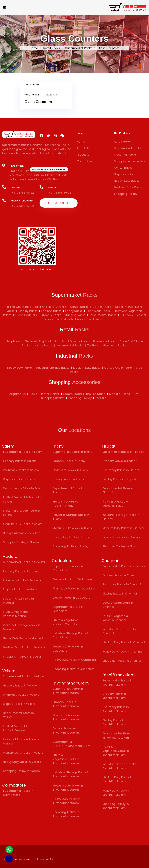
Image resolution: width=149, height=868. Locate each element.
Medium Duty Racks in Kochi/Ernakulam (118, 779)
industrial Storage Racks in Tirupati (121, 517)
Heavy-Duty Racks (127, 181)
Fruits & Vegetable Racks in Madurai (16, 614)
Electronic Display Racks (41, 341)
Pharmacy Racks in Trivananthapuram (66, 717)
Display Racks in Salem (19, 479)
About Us (83, 148)
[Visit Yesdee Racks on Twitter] (48, 136)
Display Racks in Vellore (19, 704)
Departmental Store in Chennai (118, 605)
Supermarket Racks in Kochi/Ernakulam (118, 683)
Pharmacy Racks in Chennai (122, 584)
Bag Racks (14, 341)
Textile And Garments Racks (107, 345)
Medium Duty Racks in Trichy (72, 528)
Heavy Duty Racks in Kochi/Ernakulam (116, 793)
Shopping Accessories (130, 161)
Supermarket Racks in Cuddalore (68, 568)
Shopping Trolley (126, 194)
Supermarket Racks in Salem (23, 452)
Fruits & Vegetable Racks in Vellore (16, 728)
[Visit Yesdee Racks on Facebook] (41, 136)
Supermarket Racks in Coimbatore (18, 793)
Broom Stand (73, 394)
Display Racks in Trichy (68, 479)
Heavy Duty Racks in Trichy (71, 537)
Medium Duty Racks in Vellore (23, 753)
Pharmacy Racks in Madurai (22, 580)
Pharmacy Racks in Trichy (70, 470)
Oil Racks (126, 315)
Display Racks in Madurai (20, 589)
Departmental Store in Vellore (18, 715)
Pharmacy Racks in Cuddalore (74, 588)
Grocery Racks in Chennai (120, 575)
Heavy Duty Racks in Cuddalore (74, 660)
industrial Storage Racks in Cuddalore (71, 635)
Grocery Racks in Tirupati (120, 461)
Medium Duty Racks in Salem (23, 524)
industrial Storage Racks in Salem (22, 513)
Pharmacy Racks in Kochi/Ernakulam (116, 709)
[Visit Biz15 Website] (62, 860)
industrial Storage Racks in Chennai (121, 631)
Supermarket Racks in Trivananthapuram (68, 691)
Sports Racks (43, 345)
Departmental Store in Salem (23, 488)
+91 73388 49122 (23, 193)
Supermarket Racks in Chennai (124, 566)
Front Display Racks (75, 341)
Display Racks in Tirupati (119, 479)
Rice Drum (131, 394)
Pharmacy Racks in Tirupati (121, 470)
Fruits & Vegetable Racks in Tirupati (115, 504)
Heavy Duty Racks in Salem (22, 533)
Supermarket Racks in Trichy (72, 452)
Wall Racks (96, 319)
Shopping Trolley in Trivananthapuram (66, 814)
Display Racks (124, 174)
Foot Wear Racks (98, 311)
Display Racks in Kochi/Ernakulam (114, 722)
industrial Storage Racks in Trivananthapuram (71, 774)
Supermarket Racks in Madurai (24, 562)
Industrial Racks (125, 155)
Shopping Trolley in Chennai (122, 661)
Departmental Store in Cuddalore (68, 609)
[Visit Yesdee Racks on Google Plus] (62, 136)
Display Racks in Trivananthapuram (66, 730)
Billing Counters (18, 307)
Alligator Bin (17, 394)
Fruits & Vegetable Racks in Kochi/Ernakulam (116, 751)
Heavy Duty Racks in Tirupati (122, 537)
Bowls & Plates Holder (45, 394)
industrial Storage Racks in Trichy (71, 517)
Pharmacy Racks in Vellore (21, 695)
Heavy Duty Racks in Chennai (122, 652)
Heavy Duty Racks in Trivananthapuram (66, 801)
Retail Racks (52, 48)
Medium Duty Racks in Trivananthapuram (68, 788)
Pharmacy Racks (104, 341)
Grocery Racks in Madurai (21, 571)
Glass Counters (31, 85)
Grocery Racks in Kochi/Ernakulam (114, 696)
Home (34, 48)
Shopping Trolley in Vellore (21, 771)
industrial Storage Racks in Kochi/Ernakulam (121, 766)
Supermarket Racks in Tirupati (123, 452)
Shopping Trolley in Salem (21, 542)
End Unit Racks (51, 311)
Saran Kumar (32, 95)
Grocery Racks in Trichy (69, 461)
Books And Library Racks (49, 307)
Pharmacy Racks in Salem (21, 470)
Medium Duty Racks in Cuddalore (68, 649)
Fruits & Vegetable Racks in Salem (22, 499)
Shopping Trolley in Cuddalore (74, 669)
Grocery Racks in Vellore (20, 685)
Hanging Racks (75, 315)
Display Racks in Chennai (120, 594)
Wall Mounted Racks (70, 319)
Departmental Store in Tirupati (118, 490)
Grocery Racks (51, 315)
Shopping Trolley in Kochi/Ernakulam (116, 806)
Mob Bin (115, 394)
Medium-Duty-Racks (128, 187)
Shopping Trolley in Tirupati (121, 546)
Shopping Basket (53, 398)
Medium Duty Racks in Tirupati (123, 528)
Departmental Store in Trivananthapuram (71, 744)
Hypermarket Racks (103, 315)
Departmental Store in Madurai (18, 601)
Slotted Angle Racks (118, 368)
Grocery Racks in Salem (20, 461)
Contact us (85, 161)
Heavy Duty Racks (19, 368)
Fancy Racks (74, 311)
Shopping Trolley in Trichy (70, 546)
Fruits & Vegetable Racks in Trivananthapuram (66, 759)
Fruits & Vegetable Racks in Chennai (115, 618)
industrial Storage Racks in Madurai (22, 627)
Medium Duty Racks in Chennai (124, 642)
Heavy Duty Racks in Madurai (23, 638)
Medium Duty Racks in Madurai (24, 647)
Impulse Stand (96, 394)
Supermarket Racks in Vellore (23, 676)
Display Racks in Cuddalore (72, 598)
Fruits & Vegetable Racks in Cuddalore (66, 622)
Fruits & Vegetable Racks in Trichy (65, 504)
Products (83, 155)
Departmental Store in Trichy (68, 490)
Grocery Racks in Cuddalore (72, 579)
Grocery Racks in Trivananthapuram (66, 704)
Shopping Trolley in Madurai (22, 657)
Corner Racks (101, 307)
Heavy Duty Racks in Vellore (22, 762)
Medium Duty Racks (87, 368)
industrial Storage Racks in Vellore (22, 741)
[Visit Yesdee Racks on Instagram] (55, 136)
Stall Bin (101, 398)
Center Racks (123, 168)
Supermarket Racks (79, 48)
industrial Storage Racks (53, 368)
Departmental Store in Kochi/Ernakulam (116, 736)
